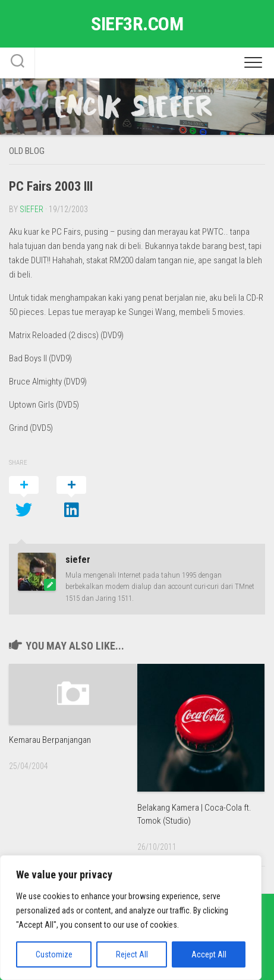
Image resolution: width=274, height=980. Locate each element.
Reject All (132, 954)
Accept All (209, 954)
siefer (32, 209)
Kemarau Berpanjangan (50, 740)
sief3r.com (137, 24)
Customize (54, 954)
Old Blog (27, 151)
